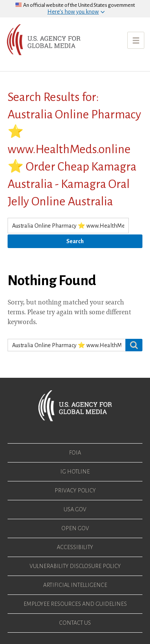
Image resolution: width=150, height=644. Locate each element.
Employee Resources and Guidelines (75, 604)
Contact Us (75, 623)
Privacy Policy (75, 490)
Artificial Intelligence (75, 585)
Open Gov (75, 528)
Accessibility (75, 547)
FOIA (75, 453)
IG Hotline (75, 472)
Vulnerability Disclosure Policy (75, 566)
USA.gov (75, 509)
